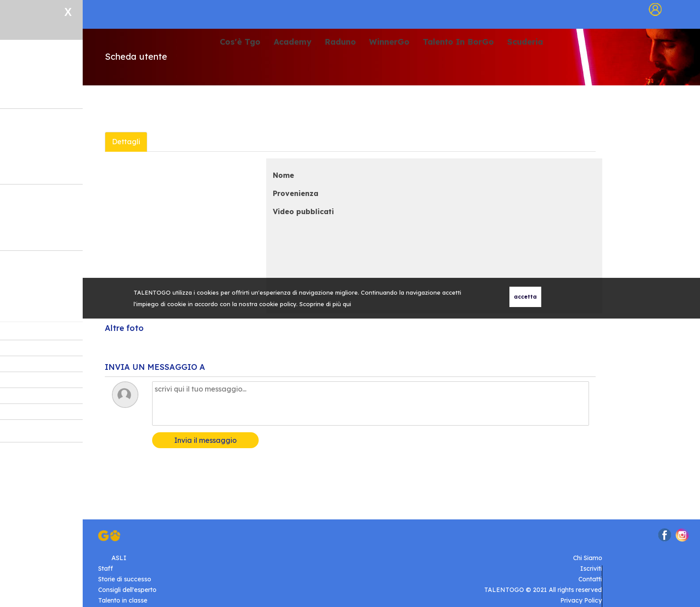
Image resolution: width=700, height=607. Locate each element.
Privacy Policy (581, 600)
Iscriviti (591, 569)
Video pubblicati (303, 211)
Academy (293, 42)
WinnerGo (389, 42)
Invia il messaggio (205, 440)
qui (347, 304)
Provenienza (296, 193)
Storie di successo (125, 579)
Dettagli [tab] (126, 142)
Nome (283, 175)
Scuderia (525, 42)
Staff (105, 569)
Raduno (340, 42)
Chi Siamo (588, 558)
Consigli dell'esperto (127, 590)
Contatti (590, 579)
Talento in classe (123, 600)
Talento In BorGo (458, 42)
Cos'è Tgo (240, 42)
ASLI (119, 558)
